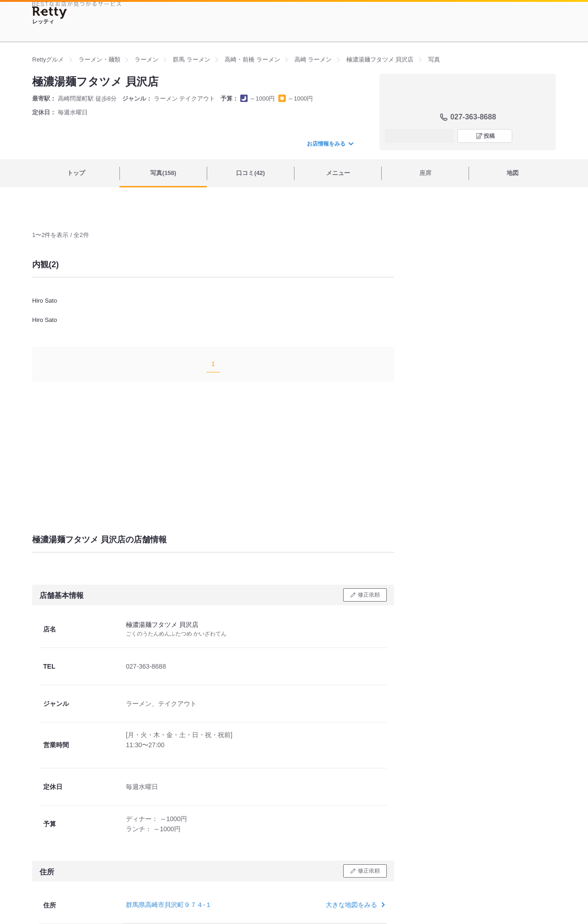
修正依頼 (369, 595)
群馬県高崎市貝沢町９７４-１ (169, 905)
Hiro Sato (45, 301)
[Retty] (50, 13)
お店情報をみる (330, 144)
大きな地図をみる (354, 905)
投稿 (489, 136)
